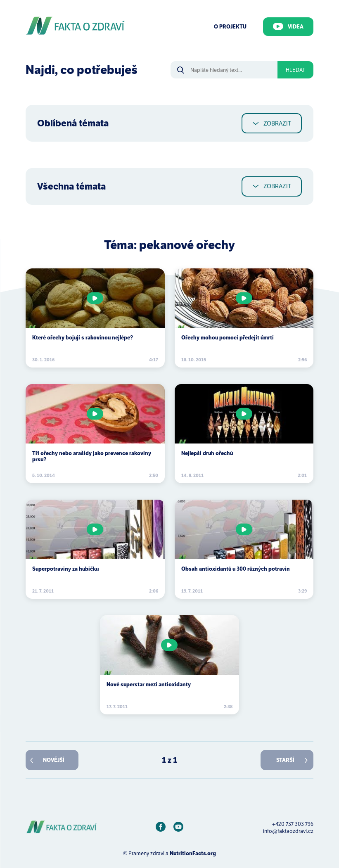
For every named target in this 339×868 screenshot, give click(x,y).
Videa (288, 26)
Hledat (295, 70)
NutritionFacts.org (193, 853)
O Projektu (230, 27)
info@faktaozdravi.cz (288, 831)
